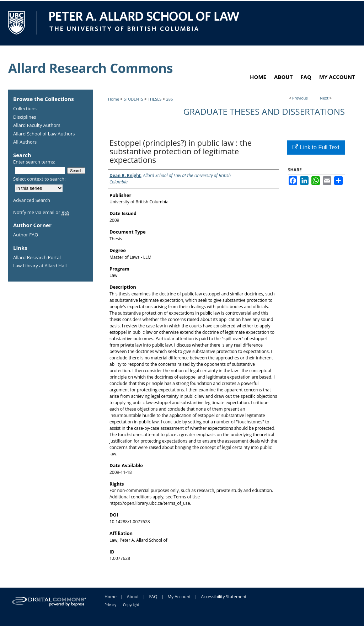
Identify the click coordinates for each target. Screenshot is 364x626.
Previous (300, 98)
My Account (179, 597)
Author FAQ (26, 235)
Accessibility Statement (224, 597)
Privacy (110, 605)
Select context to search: (39, 179)
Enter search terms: (34, 162)
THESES (155, 99)
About (133, 597)
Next (324, 98)
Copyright (131, 605)
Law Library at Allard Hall (40, 266)
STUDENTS (133, 99)
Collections (25, 109)
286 (170, 99)
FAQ (153, 597)
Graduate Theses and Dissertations (264, 111)
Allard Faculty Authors (37, 125)
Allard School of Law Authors (44, 134)
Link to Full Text (316, 147)
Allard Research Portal (37, 258)
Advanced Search (32, 200)
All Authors (25, 142)
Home (114, 99)
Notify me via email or (41, 213)
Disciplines (25, 117)
